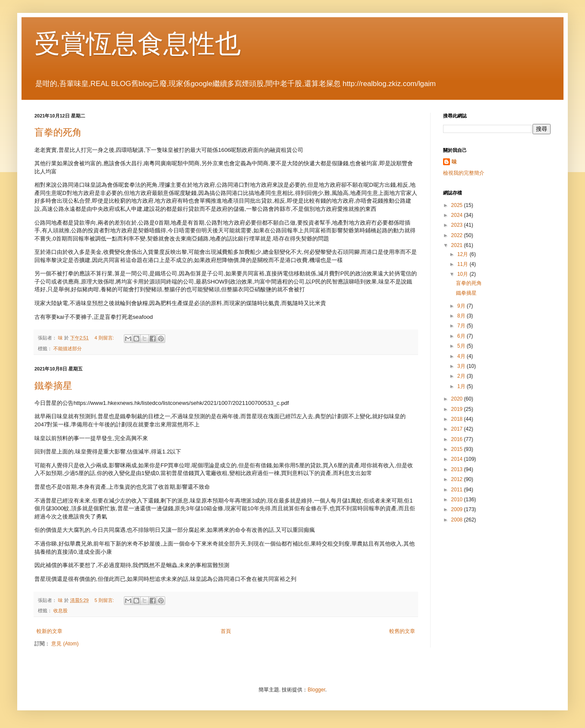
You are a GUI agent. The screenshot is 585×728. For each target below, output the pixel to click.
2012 (458, 479)
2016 (458, 439)
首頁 (226, 631)
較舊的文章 (402, 631)
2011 (458, 490)
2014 (458, 459)
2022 (458, 235)
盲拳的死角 (58, 132)
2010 (458, 500)
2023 (458, 225)
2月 (462, 376)
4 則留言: (105, 338)
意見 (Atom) (65, 644)
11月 (463, 264)
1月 (462, 386)
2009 (458, 509)
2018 (458, 419)
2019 (458, 409)
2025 (458, 205)
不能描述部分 (68, 349)
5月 (462, 346)
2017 (458, 429)
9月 (462, 306)
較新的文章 (49, 631)
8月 (462, 316)
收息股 (60, 611)
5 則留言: (105, 600)
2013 (458, 469)
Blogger (316, 690)
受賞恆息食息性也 (138, 44)
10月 (463, 274)
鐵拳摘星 (53, 386)
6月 (462, 336)
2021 (458, 245)
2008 (458, 520)
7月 (462, 326)
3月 (462, 366)
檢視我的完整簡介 (464, 173)
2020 (458, 399)
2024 (458, 215)
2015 (458, 449)
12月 (463, 254)
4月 (462, 356)
